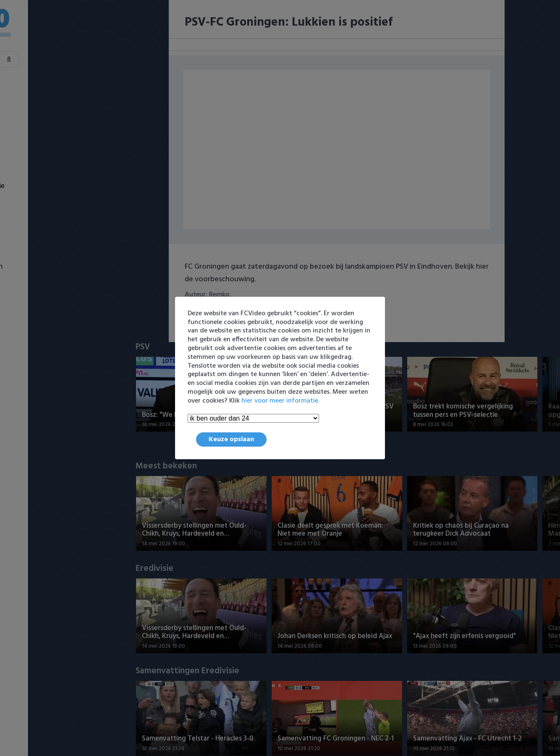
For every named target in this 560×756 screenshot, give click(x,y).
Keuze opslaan (231, 439)
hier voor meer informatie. (280, 401)
